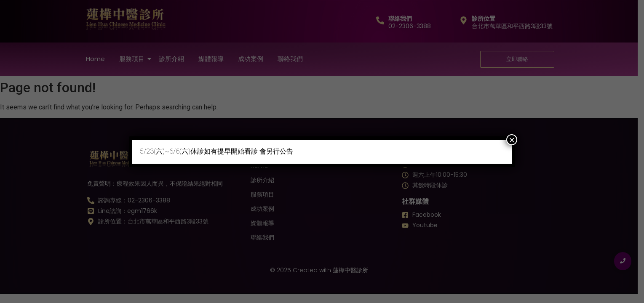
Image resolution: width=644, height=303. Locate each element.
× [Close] (512, 140)
